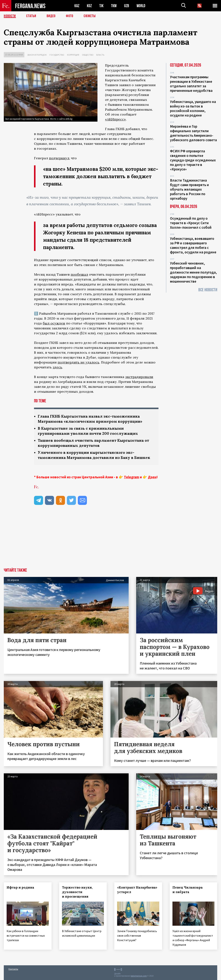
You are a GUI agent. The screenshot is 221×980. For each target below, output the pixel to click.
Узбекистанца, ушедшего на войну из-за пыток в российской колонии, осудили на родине (193, 108)
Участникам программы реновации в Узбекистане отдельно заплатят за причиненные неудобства (191, 84)
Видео (51, 16)
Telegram (131, 477)
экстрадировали (139, 377)
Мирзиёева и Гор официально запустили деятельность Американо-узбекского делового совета (193, 133)
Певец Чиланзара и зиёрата (188, 890)
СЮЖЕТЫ (90, 16)
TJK (101, 6)
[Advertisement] (110, 540)
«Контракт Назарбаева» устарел (137, 890)
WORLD (141, 6)
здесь (57, 367)
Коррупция (73, 55)
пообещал (79, 274)
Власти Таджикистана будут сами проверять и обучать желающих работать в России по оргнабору (189, 189)
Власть (100, 55)
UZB (127, 6)
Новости (10, 16)
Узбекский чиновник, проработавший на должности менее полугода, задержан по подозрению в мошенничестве (193, 272)
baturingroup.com (139, 976)
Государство (57, 55)
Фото (70, 16)
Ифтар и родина (20, 887)
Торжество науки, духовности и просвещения (77, 892)
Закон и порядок (37, 55)
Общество (88, 55)
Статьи (31, 16)
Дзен (152, 477)
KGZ (89, 6)
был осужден (54, 323)
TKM (114, 6)
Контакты (13, 969)
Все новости (208, 290)
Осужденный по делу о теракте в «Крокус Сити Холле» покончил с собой (191, 223)
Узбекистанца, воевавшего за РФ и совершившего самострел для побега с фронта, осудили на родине (193, 245)
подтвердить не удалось (78, 362)
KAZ (77, 6)
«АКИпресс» (115, 119)
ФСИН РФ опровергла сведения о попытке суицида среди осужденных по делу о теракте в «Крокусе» (193, 160)
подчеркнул (59, 158)
